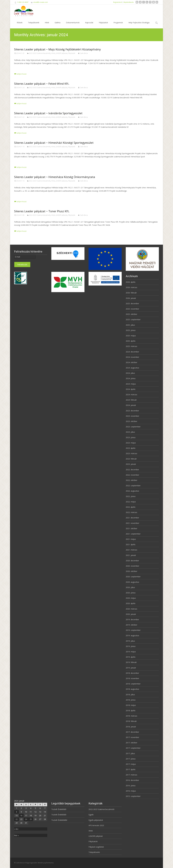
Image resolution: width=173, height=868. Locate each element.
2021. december (132, 518)
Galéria (58, 25)
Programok (118, 25)
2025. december (132, 303)
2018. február (131, 721)
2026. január (131, 298)
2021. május (131, 539)
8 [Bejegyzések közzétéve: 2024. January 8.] (17, 812)
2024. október (131, 362)
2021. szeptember (133, 534)
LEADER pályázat (61, 53)
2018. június (131, 700)
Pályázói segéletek (96, 847)
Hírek (47, 25)
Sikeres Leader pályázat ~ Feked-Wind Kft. (42, 84)
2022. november (132, 475)
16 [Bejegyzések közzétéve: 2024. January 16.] (21, 816)
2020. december (132, 561)
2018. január (131, 727)
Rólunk (20, 25)
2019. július (130, 641)
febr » (16, 835)
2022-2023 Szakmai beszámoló (40, 53)
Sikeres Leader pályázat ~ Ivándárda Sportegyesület (48, 113)
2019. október (131, 625)
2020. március (131, 609)
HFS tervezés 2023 (96, 825)
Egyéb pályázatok (96, 820)
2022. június (131, 496)
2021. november (132, 523)
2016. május (131, 791)
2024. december (132, 352)
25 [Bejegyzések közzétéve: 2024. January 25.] (31, 819)
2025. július (130, 325)
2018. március (131, 716)
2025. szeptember (133, 319)
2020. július (130, 587)
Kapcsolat (89, 25)
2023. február (131, 459)
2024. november (132, 357)
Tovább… (18, 68)
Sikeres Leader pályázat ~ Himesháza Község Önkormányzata (55, 177)
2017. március (131, 775)
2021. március (131, 550)
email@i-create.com (41, 2)
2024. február (131, 400)
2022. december (132, 470)
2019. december (132, 619)
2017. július (130, 753)
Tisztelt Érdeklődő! (59, 809)
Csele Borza (84, 53)
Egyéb (91, 815)
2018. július (130, 695)
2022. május (131, 502)
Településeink (34, 25)
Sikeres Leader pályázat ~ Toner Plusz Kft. (42, 211)
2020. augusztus (132, 582)
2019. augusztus (132, 635)
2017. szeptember (133, 748)
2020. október (131, 571)
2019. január (131, 668)
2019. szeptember (133, 630)
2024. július (130, 373)
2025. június (131, 330)
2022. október (131, 480)
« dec (16, 829)
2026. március (131, 287)
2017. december (132, 732)
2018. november (132, 678)
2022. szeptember (133, 486)
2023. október (131, 421)
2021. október (131, 528)
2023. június (131, 437)
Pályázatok (103, 25)
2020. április (131, 603)
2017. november (132, 737)
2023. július (130, 432)
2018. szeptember (133, 684)
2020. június (131, 593)
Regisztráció (118, 2)
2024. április (131, 389)
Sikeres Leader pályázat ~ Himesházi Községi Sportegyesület (54, 143)
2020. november (132, 566)
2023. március (131, 453)
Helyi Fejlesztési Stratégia (139, 25)
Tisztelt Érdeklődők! (59, 820)
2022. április (131, 507)
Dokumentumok (73, 25)
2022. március (131, 512)
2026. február (131, 293)
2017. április (131, 769)
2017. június (131, 759)
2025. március (131, 346)
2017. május (131, 764)
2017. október (131, 743)
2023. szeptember (133, 427)
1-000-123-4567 (23, 2)
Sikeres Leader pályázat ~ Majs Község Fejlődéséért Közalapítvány (57, 49)
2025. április (131, 341)
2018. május (131, 705)
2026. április (131, 282)
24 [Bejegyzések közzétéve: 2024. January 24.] (26, 819)
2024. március (131, 395)
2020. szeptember (133, 577)
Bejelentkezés (129, 2)
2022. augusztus (132, 491)
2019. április (131, 657)
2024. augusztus (132, 368)
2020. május (131, 598)
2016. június (131, 786)
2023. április (131, 448)
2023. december (132, 411)
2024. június (131, 378)
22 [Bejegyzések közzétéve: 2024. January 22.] (17, 819)
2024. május (131, 384)
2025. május (131, 336)
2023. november (132, 416)
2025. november (132, 309)
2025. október (131, 314)
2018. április (131, 711)
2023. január (131, 464)
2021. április (131, 544)
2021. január (131, 555)
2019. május (131, 652)
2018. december (132, 673)
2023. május (131, 443)
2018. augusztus (132, 689)
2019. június (131, 646)
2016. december (132, 780)
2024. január (131, 405)
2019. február (131, 662)
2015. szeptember (133, 796)
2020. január (131, 614)
